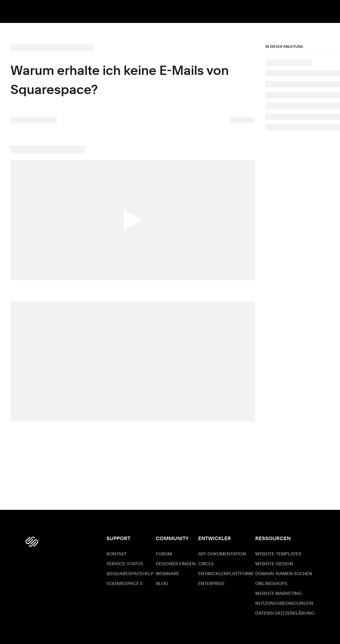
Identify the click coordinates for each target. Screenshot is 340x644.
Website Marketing (279, 594)
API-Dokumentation (222, 554)
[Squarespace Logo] (32, 542)
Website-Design (274, 564)
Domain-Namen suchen (284, 574)
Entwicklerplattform (226, 574)
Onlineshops (271, 584)
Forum (164, 554)
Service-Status (125, 564)
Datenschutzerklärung (285, 613)
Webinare (167, 574)
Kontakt (117, 554)
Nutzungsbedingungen (284, 604)
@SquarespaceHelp (130, 574)
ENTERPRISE (211, 584)
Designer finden (176, 564)
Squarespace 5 (124, 584)
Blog (162, 584)
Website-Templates (278, 554)
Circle (206, 564)
